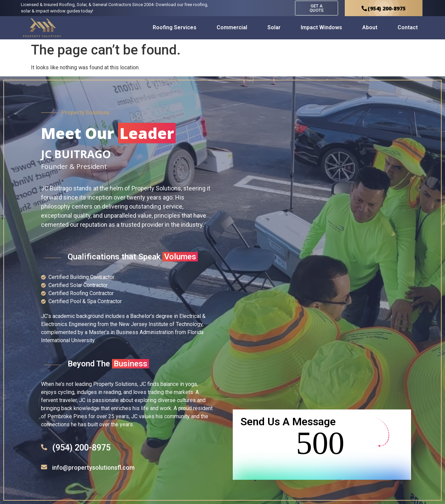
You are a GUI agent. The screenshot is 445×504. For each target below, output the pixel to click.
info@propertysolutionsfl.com (93, 467)
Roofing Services (175, 27)
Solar (274, 27)
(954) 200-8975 (81, 448)
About (370, 27)
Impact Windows (321, 27)
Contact (408, 27)
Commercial (232, 27)
